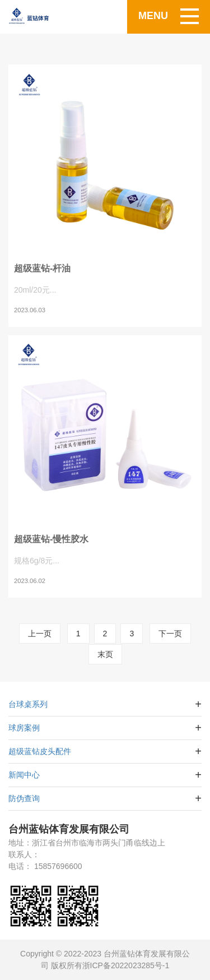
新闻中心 (24, 775)
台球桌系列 (28, 704)
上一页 (40, 634)
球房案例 (24, 728)
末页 (105, 654)
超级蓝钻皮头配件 (40, 751)
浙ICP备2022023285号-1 (126, 965)
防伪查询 (24, 798)
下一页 (170, 634)
